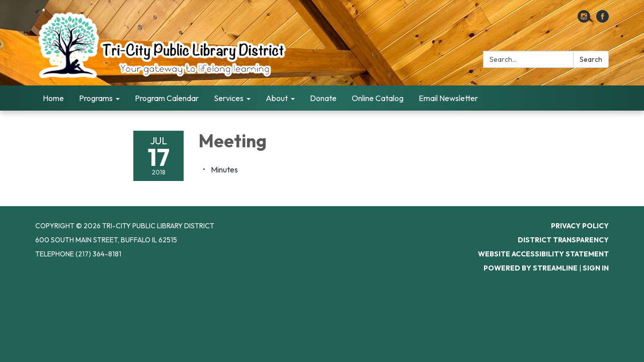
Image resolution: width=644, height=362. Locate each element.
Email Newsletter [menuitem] (448, 98)
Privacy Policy (580, 226)
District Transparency (563, 240)
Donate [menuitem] (323, 98)
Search (591, 59)
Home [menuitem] (53, 98)
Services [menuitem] (229, 98)
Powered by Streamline (531, 268)
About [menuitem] (277, 98)
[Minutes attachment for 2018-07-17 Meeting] (224, 169)
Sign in (596, 268)
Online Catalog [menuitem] (378, 98)
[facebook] (602, 20)
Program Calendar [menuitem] (167, 98)
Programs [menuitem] (96, 98)
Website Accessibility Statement (543, 254)
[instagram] (584, 20)
